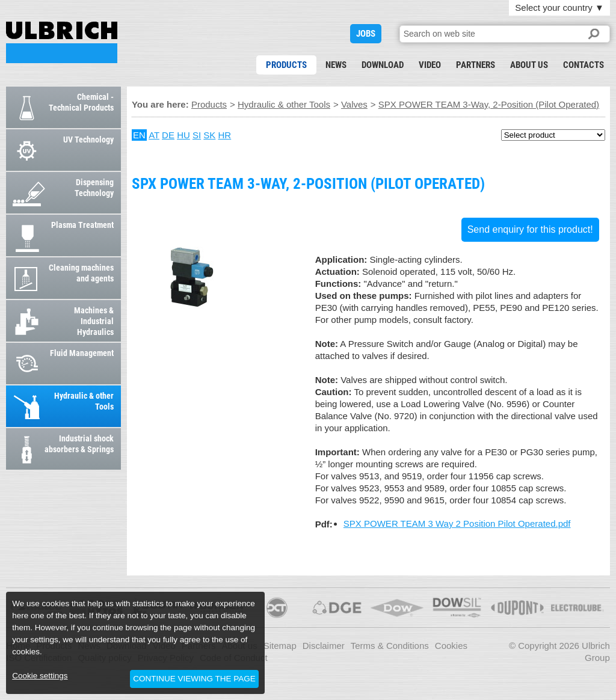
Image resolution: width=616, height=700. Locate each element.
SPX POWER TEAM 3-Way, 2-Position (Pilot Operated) (62, 42)
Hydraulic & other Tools (284, 104)
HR (225, 135)
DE (168, 135)
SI (197, 135)
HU (183, 135)
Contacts (584, 65)
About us (529, 65)
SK (209, 135)
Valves (354, 104)
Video (430, 65)
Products (286, 65)
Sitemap (280, 646)
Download (383, 65)
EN (139, 135)
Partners (476, 65)
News (336, 65)
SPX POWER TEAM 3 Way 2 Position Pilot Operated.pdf (457, 523)
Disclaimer (324, 646)
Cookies (451, 646)
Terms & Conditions (390, 646)
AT (154, 135)
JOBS (366, 34)
